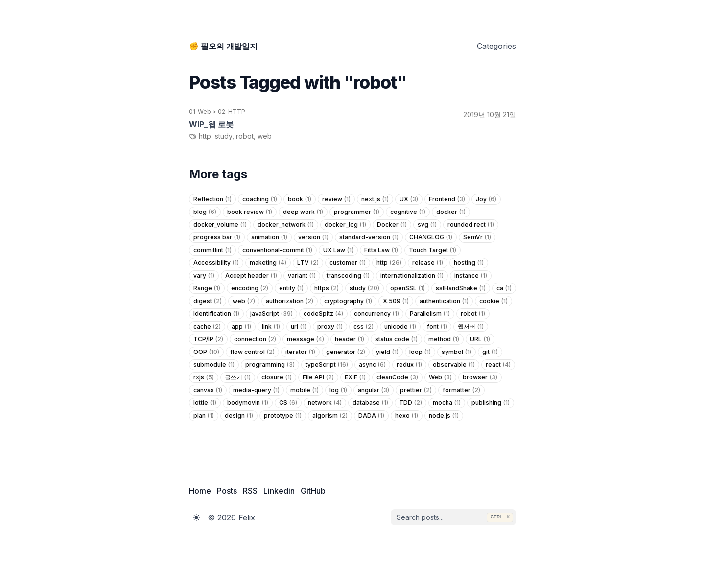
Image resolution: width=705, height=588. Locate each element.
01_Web (200, 111)
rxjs (204, 377)
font (437, 327)
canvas (208, 390)
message (305, 339)
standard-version (369, 237)
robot (473, 314)
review (336, 199)
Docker (392, 225)
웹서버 (471, 327)
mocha (447, 403)
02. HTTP (232, 111)
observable (454, 365)
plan (204, 416)
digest (208, 301)
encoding (250, 288)
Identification (216, 314)
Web (440, 377)
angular (374, 390)
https (327, 288)
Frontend (447, 199)
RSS (250, 491)
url (299, 327)
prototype (283, 416)
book (300, 199)
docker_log (345, 225)
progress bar (217, 237)
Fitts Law (381, 250)
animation (269, 237)
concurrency (376, 314)
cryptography (348, 301)
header (350, 339)
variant (302, 276)
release (428, 263)
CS (288, 403)
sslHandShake (461, 288)
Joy (486, 199)
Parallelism (430, 314)
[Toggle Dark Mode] (196, 517)
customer (348, 263)
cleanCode (397, 377)
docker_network (286, 225)
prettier (416, 390)
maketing (268, 263)
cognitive (408, 212)
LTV (308, 263)
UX (409, 199)
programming (270, 365)
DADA (371, 416)
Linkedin (279, 491)
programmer (357, 212)
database (370, 403)
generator (346, 352)
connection (255, 339)
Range (207, 288)
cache (207, 327)
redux (409, 365)
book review (250, 212)
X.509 (396, 301)
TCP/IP (208, 339)
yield (387, 352)
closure (277, 377)
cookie (493, 301)
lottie (205, 403)
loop (420, 352)
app (241, 327)
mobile (305, 390)
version (313, 237)
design (239, 416)
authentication (444, 301)
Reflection (212, 199)
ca (504, 288)
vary (204, 276)
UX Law (338, 250)
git (490, 352)
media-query (256, 390)
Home (200, 491)
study (364, 288)
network (325, 403)
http (389, 263)
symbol (457, 352)
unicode (400, 327)
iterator (300, 352)
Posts (227, 491)
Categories (496, 46)
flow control (252, 352)
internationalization (412, 276)
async (372, 365)
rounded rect (471, 225)
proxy (330, 327)
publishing (491, 403)
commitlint (212, 250)
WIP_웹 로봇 (211, 124)
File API (318, 377)
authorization (290, 301)
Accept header (251, 276)
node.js (444, 416)
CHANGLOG (431, 237)
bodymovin (248, 403)
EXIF (355, 377)
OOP (206, 352)
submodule (214, 365)
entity (291, 288)
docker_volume (220, 225)
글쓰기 (238, 377)
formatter (461, 390)
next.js (375, 199)
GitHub (313, 491)
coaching (260, 199)
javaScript (271, 314)
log (338, 390)
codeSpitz (323, 314)
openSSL (408, 288)
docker (451, 212)
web (244, 301)
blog (205, 212)
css (364, 327)
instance (471, 276)
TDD (411, 403)
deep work (303, 212)
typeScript (327, 365)
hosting (469, 263)
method (444, 339)
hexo (407, 416)
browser (480, 377)
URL (480, 339)
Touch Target (433, 250)
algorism (330, 416)
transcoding (348, 276)
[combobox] (453, 517)
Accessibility (216, 263)
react (498, 365)
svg (427, 225)
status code (396, 339)
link (271, 327)
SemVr (477, 237)
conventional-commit (277, 250)
